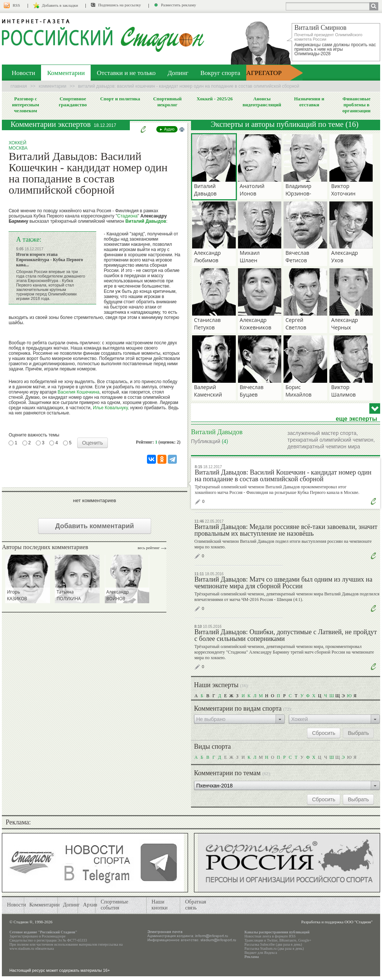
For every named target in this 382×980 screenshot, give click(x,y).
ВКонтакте (288, 940)
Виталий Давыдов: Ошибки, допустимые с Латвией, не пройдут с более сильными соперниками (286, 635)
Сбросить (323, 733)
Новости (23, 73)
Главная (19, 86)
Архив (90, 905)
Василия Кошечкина (79, 392)
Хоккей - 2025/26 (215, 99)
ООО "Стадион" (358, 922)
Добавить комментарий (95, 526)
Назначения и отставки (309, 102)
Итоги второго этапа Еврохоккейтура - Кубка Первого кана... (49, 260)
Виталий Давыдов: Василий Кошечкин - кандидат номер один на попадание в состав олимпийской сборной (283, 476)
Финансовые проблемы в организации (356, 105)
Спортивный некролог (167, 102)
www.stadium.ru (22, 948)
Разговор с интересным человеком (26, 105)
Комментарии (66, 73)
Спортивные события (115, 905)
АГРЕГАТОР (264, 73)
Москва (18, 148)
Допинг (178, 73)
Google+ (305, 940)
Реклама (252, 957)
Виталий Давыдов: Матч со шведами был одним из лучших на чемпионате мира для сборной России (283, 583)
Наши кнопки (159, 905)
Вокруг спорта (220, 73)
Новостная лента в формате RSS (270, 936)
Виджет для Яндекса (261, 953)
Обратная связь (195, 905)
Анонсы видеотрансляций (262, 102)
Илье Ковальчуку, (111, 408)
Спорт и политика (120, 99)
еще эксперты (356, 419)
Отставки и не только (126, 73)
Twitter (272, 940)
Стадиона (127, 216)
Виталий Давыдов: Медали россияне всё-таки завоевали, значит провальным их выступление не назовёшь (286, 530)
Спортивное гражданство (73, 102)
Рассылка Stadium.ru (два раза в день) (274, 948)
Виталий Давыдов (146, 221)
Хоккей (18, 143)
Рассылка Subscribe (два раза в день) (273, 944)
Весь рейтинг (149, 548)
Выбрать (358, 733)
